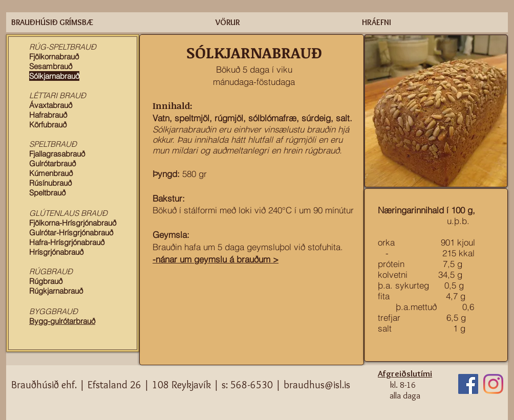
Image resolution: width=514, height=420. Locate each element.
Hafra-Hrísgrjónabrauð (67, 242)
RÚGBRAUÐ (51, 271)
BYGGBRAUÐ (53, 311)
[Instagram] (493, 384)
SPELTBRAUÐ (53, 144)
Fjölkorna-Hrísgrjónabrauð (73, 223)
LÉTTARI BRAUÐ (58, 95)
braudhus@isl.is (317, 385)
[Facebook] (468, 384)
